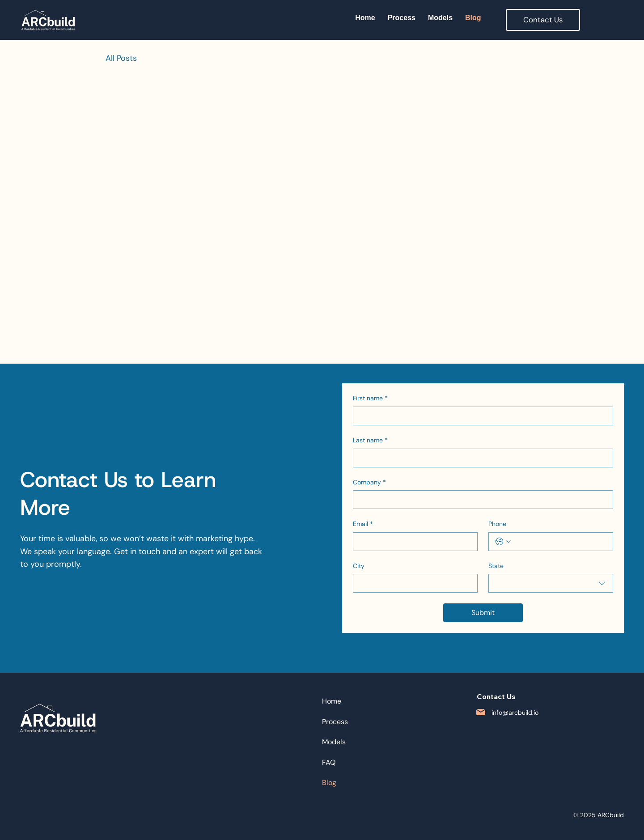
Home (332, 701)
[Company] (480, 500)
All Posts (121, 58)
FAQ (329, 762)
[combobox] (551, 583)
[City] (413, 583)
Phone (497, 524)
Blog (329, 783)
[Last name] (480, 458)
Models (334, 742)
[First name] (480, 416)
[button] (543, 20)
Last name (370, 441)
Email (363, 524)
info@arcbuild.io (515, 713)
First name (370, 399)
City (359, 566)
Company (369, 483)
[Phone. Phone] (560, 542)
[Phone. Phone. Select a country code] (503, 542)
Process (335, 722)
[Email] (413, 542)
